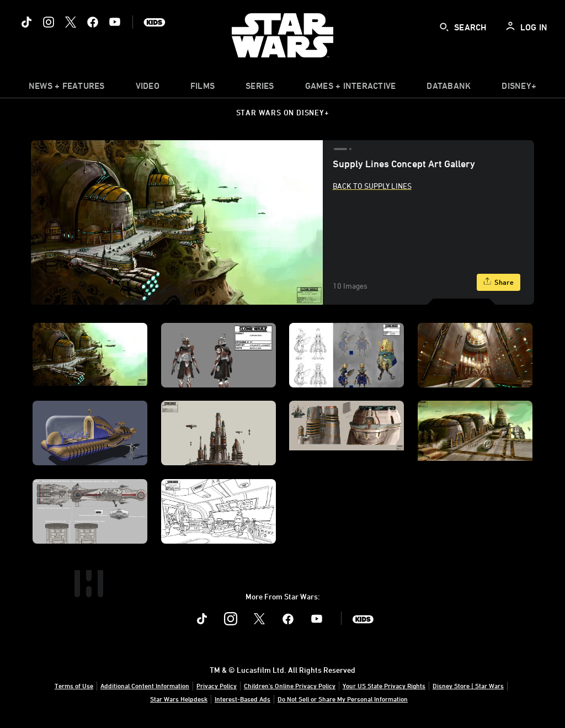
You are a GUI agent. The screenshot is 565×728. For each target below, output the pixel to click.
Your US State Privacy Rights (384, 686)
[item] (67, 88)
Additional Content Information (145, 686)
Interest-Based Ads (242, 699)
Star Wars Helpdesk (179, 699)
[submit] (444, 27)
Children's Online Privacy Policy (290, 686)
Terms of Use (74, 686)
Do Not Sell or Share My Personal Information (343, 699)
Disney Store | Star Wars (468, 686)
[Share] (499, 282)
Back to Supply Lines (372, 186)
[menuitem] (148, 88)
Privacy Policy (217, 686)
